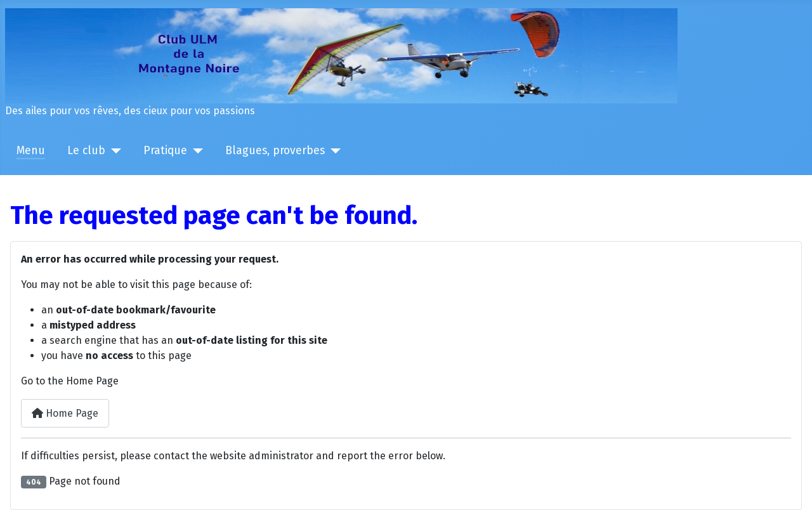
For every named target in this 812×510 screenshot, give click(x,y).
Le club (86, 151)
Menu (31, 151)
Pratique (165, 151)
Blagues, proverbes (275, 151)
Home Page (65, 413)
